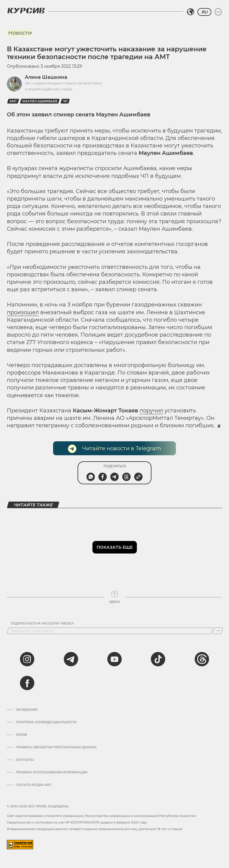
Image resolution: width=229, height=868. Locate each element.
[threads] (202, 659)
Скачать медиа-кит (34, 785)
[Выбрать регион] (191, 12)
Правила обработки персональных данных (56, 747)
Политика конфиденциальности (46, 722)
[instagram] (27, 659)
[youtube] (114, 659)
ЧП (65, 101)
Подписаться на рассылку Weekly (42, 624)
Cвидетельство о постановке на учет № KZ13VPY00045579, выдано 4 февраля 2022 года (77, 822)
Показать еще (115, 547)
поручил (151, 411)
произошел (23, 312)
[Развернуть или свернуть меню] (218, 12)
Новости (20, 33)
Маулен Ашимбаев (40, 101)
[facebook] (27, 683)
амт (13, 101)
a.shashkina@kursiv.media (48, 89)
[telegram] (71, 659)
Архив (21, 735)
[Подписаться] (218, 631)
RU (204, 12)
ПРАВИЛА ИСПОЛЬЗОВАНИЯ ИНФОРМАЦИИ (52, 773)
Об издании (27, 710)
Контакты (25, 760)
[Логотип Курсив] (26, 10)
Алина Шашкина (46, 77)
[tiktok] (158, 659)
